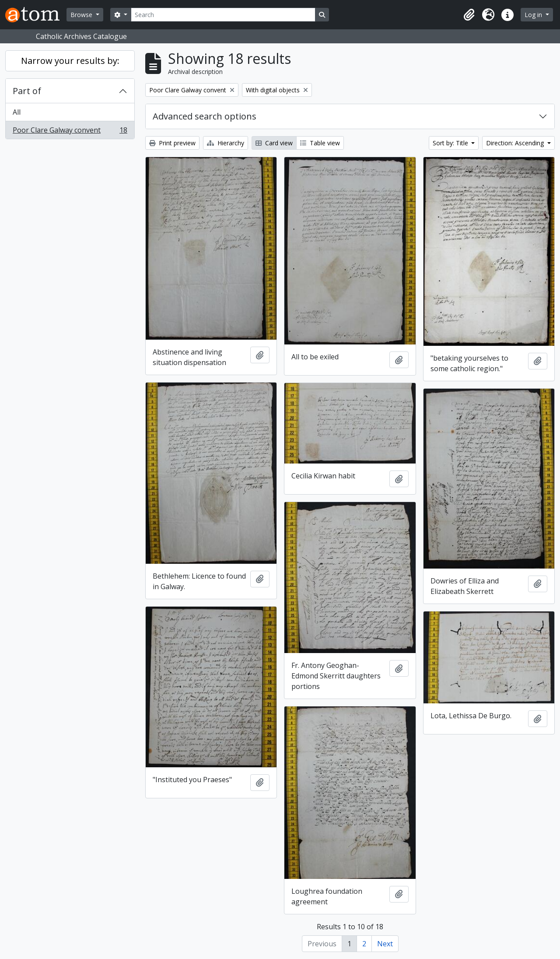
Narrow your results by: (70, 61)
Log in (534, 15)
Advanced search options (205, 116)
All (17, 112)
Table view (320, 143)
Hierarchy (226, 143)
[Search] (223, 15)
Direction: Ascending (516, 143)
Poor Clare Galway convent (70, 132)
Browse (82, 15)
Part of (27, 91)
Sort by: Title (451, 143)
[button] (469, 15)
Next (385, 944)
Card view (274, 143)
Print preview (172, 143)
